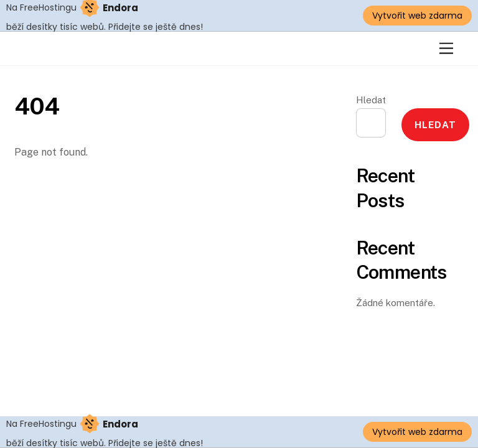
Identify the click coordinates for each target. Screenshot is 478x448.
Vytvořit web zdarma (417, 16)
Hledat (371, 100)
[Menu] (446, 49)
